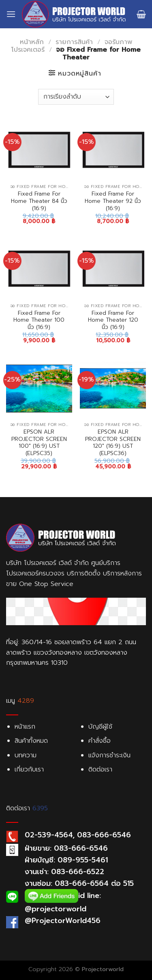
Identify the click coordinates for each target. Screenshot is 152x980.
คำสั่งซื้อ (100, 741)
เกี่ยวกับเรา (29, 769)
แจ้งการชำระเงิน (109, 755)
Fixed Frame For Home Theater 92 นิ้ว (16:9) (113, 201)
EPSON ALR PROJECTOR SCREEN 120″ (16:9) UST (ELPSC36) (113, 443)
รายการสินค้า (74, 42)
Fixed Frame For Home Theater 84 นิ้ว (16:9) (39, 201)
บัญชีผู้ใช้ (100, 727)
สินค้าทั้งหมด (31, 741)
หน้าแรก (25, 727)
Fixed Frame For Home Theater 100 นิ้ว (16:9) (39, 320)
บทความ (26, 755)
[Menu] (11, 14)
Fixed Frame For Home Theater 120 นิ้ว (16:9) (113, 320)
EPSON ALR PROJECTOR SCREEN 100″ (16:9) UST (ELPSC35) (39, 443)
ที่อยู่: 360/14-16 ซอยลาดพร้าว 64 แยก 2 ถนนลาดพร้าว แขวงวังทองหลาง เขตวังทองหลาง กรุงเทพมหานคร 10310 (71, 652)
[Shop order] (76, 97)
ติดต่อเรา (100, 769)
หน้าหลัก (32, 42)
